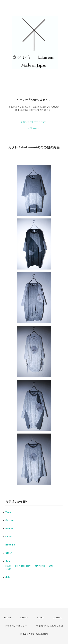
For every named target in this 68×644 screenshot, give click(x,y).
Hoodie (9, 528)
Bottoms (10, 545)
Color (8, 561)
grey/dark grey (23, 566)
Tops (8, 512)
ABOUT (24, 618)
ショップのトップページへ (34, 122)
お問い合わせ (34, 128)
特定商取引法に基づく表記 (50, 626)
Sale (8, 577)
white (52, 566)
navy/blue (40, 566)
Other (9, 553)
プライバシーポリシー (16, 626)
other (8, 569)
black (8, 566)
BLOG (41, 618)
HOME (8, 618)
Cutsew (10, 520)
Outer (9, 537)
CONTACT (58, 618)
